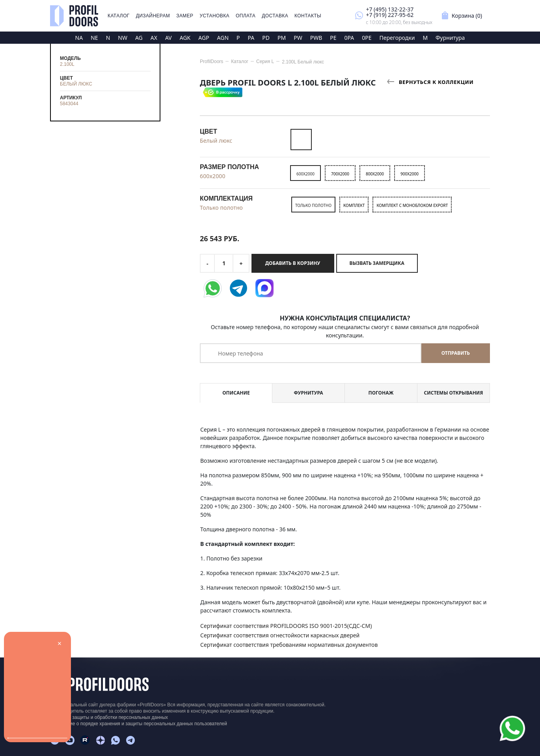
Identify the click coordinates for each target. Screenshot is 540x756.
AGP (204, 38)
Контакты (308, 16)
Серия (265, 61)
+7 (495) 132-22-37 (390, 9)
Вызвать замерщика (377, 263)
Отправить (456, 353)
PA (251, 38)
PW (298, 38)
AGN (223, 38)
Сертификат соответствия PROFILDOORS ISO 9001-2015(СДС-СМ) (286, 626)
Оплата (246, 16)
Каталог (119, 16)
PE (333, 38)
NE (94, 38)
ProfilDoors (211, 61)
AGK (185, 38)
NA (79, 38)
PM (282, 38)
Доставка (275, 16)
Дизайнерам (153, 16)
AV (169, 38)
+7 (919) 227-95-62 (390, 15)
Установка (215, 16)
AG (139, 38)
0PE (367, 38)
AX (154, 38)
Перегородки (397, 38)
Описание (236, 393)
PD (266, 38)
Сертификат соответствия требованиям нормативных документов (289, 645)
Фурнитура (450, 38)
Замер (185, 16)
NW (123, 38)
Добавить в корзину (293, 263)
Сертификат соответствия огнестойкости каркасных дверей (280, 635)
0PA (349, 38)
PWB (316, 38)
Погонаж (381, 393)
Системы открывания (453, 393)
